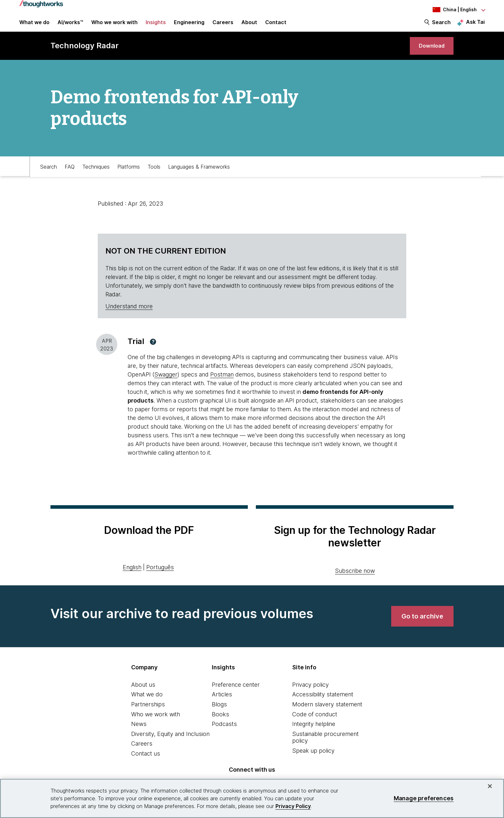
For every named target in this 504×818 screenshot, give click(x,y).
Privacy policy (310, 695)
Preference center (236, 695)
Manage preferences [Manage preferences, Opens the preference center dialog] (424, 798)
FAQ (70, 176)
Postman (222, 385)
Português (160, 577)
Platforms (129, 176)
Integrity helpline (314, 734)
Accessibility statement (323, 705)
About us (143, 695)
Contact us (146, 764)
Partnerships (148, 715)
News (139, 734)
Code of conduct (315, 725)
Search (441, 26)
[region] (252, 798)
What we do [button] (34, 26)
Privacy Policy (293, 806)
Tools (154, 176)
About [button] (249, 26)
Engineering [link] (189, 26)
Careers (142, 754)
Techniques (96, 176)
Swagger (166, 385)
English (132, 577)
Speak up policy (313, 761)
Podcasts (224, 734)
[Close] (490, 786)
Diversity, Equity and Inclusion (170, 744)
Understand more (129, 317)
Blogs (219, 715)
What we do (147, 705)
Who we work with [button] (114, 26)
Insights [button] (156, 26)
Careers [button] (223, 26)
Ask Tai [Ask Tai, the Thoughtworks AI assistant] (475, 26)
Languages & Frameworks (199, 176)
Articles (222, 705)
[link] (429, 54)
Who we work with (156, 725)
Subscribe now (355, 581)
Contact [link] (276, 26)
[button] (153, 352)
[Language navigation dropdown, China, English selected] (449, 10)
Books (221, 725)
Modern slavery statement (327, 715)
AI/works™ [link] (70, 26)
